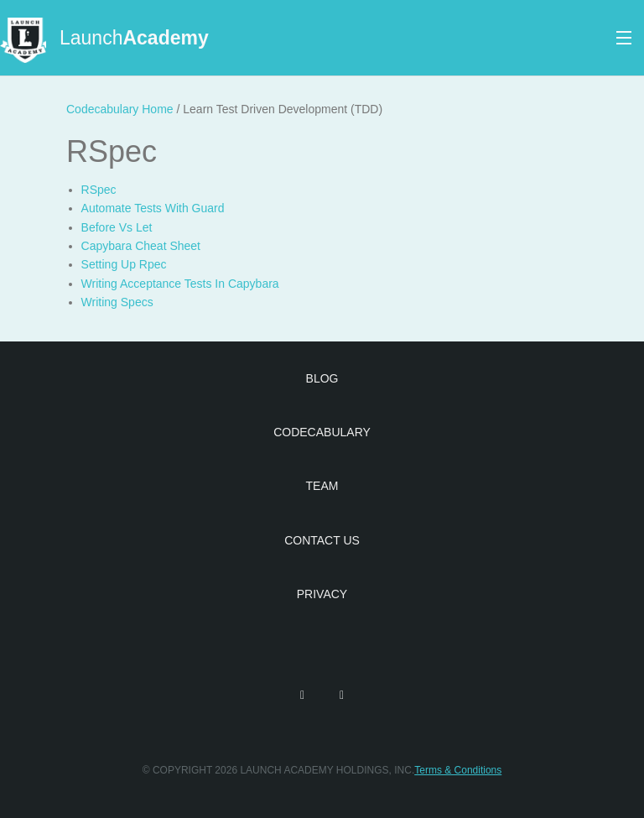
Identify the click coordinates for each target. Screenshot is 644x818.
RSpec (99, 190)
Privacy (322, 594)
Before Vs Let (117, 227)
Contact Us (322, 540)
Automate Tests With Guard (153, 208)
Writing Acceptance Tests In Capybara (180, 284)
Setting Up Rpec (124, 264)
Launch (134, 38)
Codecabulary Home (120, 109)
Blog (322, 378)
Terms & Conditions (458, 770)
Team (322, 486)
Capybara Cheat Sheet (141, 246)
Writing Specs (117, 302)
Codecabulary (322, 432)
